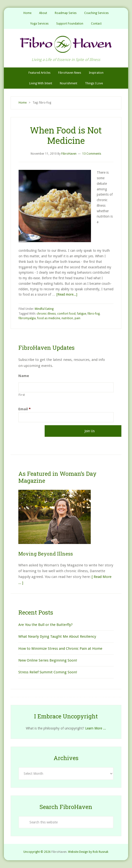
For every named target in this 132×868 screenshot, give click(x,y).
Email (24, 409)
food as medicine (49, 318)
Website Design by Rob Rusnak (88, 852)
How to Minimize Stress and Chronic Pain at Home (60, 649)
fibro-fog (94, 314)
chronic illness (46, 314)
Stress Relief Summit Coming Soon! (48, 672)
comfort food (66, 314)
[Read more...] (67, 294)
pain (77, 318)
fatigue (82, 314)
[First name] (66, 387)
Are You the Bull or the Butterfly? (45, 625)
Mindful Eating (44, 309)
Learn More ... (96, 728)
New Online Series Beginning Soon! (48, 660)
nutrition (67, 318)
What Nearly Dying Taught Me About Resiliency (57, 636)
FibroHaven (66, 44)
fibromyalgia (27, 318)
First (22, 395)
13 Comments (92, 154)
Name (24, 376)
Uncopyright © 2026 (37, 852)
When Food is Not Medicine (66, 135)
